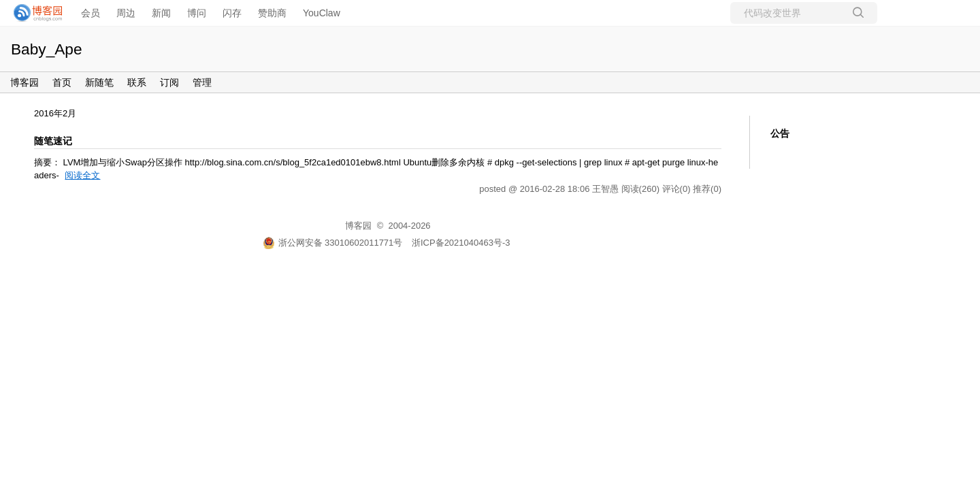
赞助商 (272, 13)
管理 (202, 82)
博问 (197, 13)
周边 (126, 13)
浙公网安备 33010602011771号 (333, 243)
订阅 (169, 82)
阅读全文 (82, 175)
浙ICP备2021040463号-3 (461, 243)
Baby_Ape (47, 49)
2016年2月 (55, 113)
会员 (91, 13)
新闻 (161, 13)
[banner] (34, 13)
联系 (137, 82)
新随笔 (99, 82)
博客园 (24, 82)
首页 (62, 82)
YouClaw (322, 13)
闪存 (232, 13)
